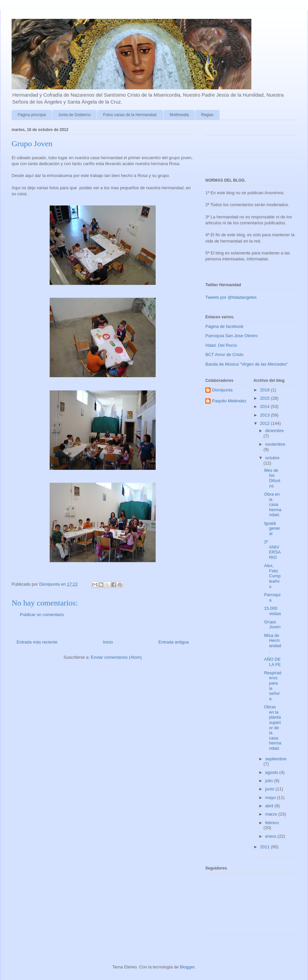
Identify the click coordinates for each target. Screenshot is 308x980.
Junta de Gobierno (74, 115)
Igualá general (272, 528)
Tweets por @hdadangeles (231, 297)
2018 (265, 390)
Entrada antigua (174, 642)
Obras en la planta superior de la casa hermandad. (273, 728)
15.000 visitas (272, 611)
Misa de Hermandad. (272, 643)
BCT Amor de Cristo (224, 355)
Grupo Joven (272, 624)
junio (270, 789)
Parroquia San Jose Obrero (231, 336)
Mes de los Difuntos (272, 478)
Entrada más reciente (37, 642)
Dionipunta (222, 390)
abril (270, 806)
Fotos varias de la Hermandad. (130, 115)
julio (270, 781)
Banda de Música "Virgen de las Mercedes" (247, 364)
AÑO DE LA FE (272, 662)
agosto (272, 772)
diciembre (275, 431)
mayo (271, 798)
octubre (272, 458)
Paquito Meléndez (229, 401)
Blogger (187, 967)
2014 (265, 406)
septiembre (276, 759)
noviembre (275, 444)
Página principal (32, 115)
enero (271, 836)
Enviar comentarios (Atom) (116, 657)
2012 (265, 423)
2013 (265, 415)
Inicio (108, 642)
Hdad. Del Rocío (221, 345)
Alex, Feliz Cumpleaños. (272, 576)
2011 (265, 847)
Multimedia (179, 115)
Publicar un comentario (42, 615)
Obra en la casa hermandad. (273, 504)
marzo (272, 814)
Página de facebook (224, 326)
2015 (265, 398)
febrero (272, 823)
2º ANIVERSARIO (272, 550)
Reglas (207, 115)
